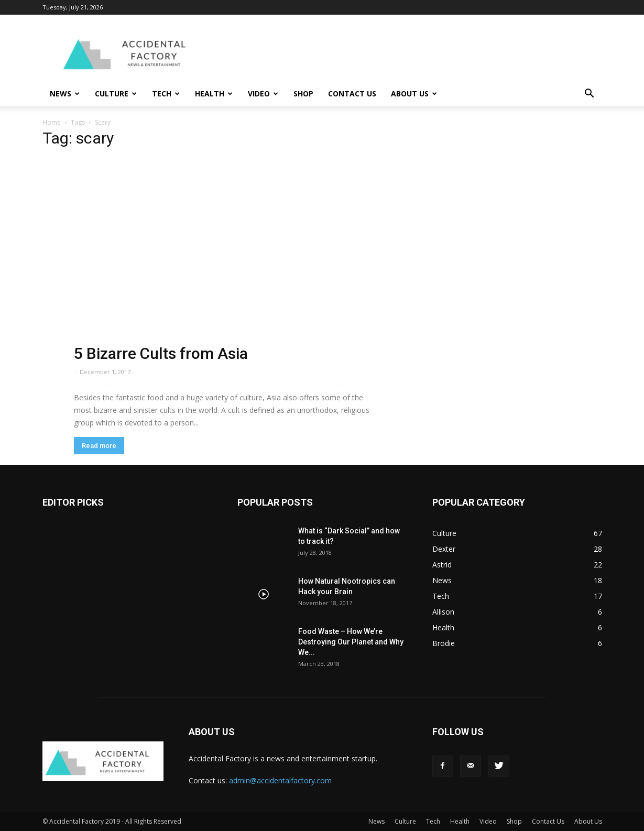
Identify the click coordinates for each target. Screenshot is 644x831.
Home (52, 122)
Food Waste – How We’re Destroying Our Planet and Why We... (351, 642)
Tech (166, 94)
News (65, 94)
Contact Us (352, 94)
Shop (303, 94)
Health (214, 94)
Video (263, 94)
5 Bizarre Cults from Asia (161, 353)
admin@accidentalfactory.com (280, 780)
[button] (590, 95)
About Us (414, 94)
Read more (99, 446)
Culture (116, 94)
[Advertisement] (411, 53)
